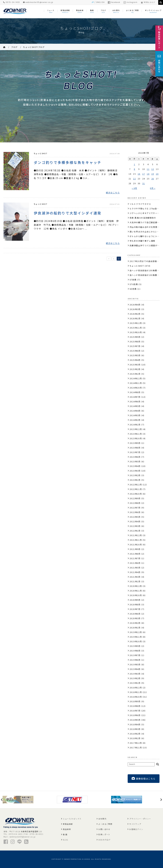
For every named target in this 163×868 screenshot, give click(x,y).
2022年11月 (136, 489)
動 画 (65, 834)
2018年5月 (135, 720)
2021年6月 (135, 563)
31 (144, 183)
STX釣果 (134, 284)
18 (148, 174)
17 (144, 174)
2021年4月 (135, 572)
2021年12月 (136, 535)
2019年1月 (135, 683)
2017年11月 (136, 747)
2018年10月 (136, 697)
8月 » (153, 188)
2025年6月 (135, 351)
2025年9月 (135, 337)
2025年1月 (135, 374)
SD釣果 (133, 289)
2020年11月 (136, 591)
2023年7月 (135, 452)
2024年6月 (135, 401)
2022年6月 (135, 512)
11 (148, 169)
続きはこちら (113, 193)
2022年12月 (136, 485)
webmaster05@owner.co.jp (38, 2)
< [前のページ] (109, 259)
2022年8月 (135, 503)
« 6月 (135, 188)
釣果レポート (104, 834)
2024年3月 (135, 415)
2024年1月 (135, 425)
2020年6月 (135, 614)
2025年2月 (135, 369)
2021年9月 (135, 549)
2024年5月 (135, 406)
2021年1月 (135, 581)
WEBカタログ (148, 2)
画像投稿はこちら (144, 779)
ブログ (14, 47)
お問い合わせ (104, 829)
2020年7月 (135, 609)
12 (153, 169)
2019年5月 (135, 664)
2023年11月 (136, 434)
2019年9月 (135, 646)
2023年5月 (135, 461)
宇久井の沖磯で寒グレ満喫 (142, 241)
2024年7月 (135, 397)
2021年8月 (135, 554)
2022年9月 (135, 498)
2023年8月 (135, 448)
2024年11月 (136, 383)
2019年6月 (135, 660)
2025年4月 (135, 360)
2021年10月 (136, 544)
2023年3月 (135, 471)
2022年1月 (135, 531)
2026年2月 (135, 314)
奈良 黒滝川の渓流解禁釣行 (143, 218)
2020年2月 (135, 623)
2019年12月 (136, 632)
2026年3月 (135, 309)
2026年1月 (135, 318)
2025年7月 (135, 346)
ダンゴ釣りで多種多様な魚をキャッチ (68, 162)
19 (153, 174)
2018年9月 (135, 701)
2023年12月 (136, 429)
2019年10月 (136, 641)
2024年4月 (135, 411)
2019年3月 (135, 674)
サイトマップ (135, 824)
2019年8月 (135, 651)
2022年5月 (135, 517)
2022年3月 (135, 526)
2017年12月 (136, 743)
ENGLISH (101, 2)
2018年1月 (135, 738)
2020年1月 (135, 628)
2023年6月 (135, 457)
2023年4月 (135, 466)
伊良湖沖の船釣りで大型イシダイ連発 (68, 213)
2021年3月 (135, 577)
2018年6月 (135, 715)
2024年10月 (136, 388)
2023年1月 (135, 480)
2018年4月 (135, 724)
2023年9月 (135, 443)
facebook (114, 2)
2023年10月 (136, 438)
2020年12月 (136, 586)
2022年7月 (135, 508)
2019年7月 (135, 655)
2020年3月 (135, 618)
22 (134, 179)
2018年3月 (135, 729)
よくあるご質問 (105, 824)
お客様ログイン (136, 829)
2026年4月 (135, 305)
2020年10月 (136, 595)
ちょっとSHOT (41, 153)
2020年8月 (135, 604)
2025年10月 (136, 332)
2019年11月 (136, 637)
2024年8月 (135, 392)
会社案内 (102, 819)
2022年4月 (135, 521)
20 (157, 174)
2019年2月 (135, 678)
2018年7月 (135, 711)
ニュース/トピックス (72, 819)
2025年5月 (135, 355)
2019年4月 (135, 669)
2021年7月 (135, 558)
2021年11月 (136, 540)
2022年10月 (136, 494)
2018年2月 (135, 734)
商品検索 (67, 829)
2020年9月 (135, 600)
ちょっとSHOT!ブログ (34, 47)
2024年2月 (135, 420)
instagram (130, 2)
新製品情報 (68, 824)
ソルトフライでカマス (140, 204)
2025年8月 (135, 341)
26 (153, 179)
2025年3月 (135, 365)
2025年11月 (136, 328)
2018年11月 (136, 692)
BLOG (66, 840)
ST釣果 (133, 280)
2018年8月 (135, 706)
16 (139, 174)
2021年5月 (135, 568)
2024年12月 (136, 378)
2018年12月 (136, 688)
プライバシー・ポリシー (140, 819)
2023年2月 (135, 475)
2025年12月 (136, 323)
